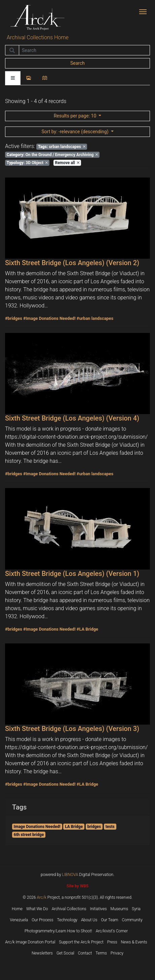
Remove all (67, 163)
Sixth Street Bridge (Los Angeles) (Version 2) (72, 263)
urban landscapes (62, 147)
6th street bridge (29, 835)
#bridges (14, 318)
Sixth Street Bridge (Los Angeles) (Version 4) (72, 418)
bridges (94, 827)
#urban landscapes (95, 318)
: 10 (76, 116)
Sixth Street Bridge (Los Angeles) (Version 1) (72, 574)
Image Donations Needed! (37, 827)
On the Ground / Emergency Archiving (52, 155)
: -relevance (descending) (75, 132)
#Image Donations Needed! (49, 318)
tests (110, 827)
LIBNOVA (70, 875)
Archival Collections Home (38, 37)
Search (77, 63)
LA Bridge (74, 827)
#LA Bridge (87, 629)
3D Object (27, 163)
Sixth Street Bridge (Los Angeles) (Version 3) (72, 729)
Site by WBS (77, 886)
